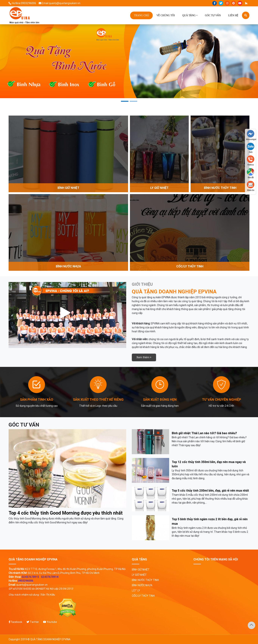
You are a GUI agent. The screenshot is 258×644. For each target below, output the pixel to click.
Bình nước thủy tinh (145, 580)
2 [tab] (133, 101)
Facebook (15, 622)
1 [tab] (125, 101)
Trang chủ (141, 15)
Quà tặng (189, 15)
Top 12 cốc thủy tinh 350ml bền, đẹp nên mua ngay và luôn (209, 464)
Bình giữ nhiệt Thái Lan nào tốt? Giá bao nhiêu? (204, 433)
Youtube (50, 622)
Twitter (33, 622)
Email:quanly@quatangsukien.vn (60, 3)
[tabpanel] (129, 61)
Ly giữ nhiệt (139, 575)
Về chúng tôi (166, 15)
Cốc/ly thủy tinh (143, 596)
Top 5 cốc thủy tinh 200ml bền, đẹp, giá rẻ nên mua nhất (210, 490)
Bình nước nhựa (142, 585)
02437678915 (30, 577)
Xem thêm (144, 357)
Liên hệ (233, 15)
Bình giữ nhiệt (141, 570)
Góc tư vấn (213, 15)
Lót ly (136, 591)
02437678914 (50, 577)
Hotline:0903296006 (22, 3)
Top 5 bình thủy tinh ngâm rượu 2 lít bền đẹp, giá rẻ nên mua (210, 521)
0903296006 (26, 581)
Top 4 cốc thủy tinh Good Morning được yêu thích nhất (66, 513)
